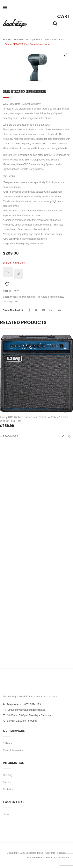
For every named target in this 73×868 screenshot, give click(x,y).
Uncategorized (10, 302)
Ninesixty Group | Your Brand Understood (49, 858)
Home (6, 39)
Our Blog (7, 775)
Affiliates (7, 743)
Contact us (8, 789)
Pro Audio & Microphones (26, 39)
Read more (10, 436)
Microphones (50, 39)
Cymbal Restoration (13, 750)
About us (7, 782)
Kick (61, 39)
